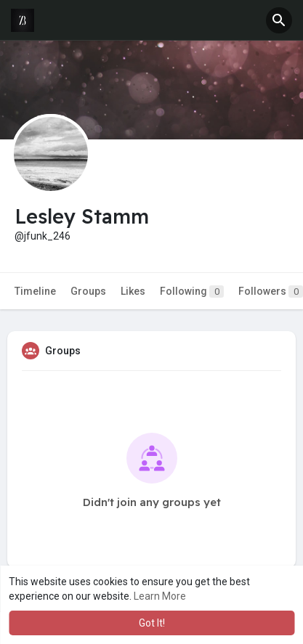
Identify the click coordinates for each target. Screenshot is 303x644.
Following (192, 292)
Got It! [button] (152, 623)
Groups (88, 291)
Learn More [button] (160, 596)
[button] (279, 20)
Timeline (35, 291)
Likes (133, 291)
